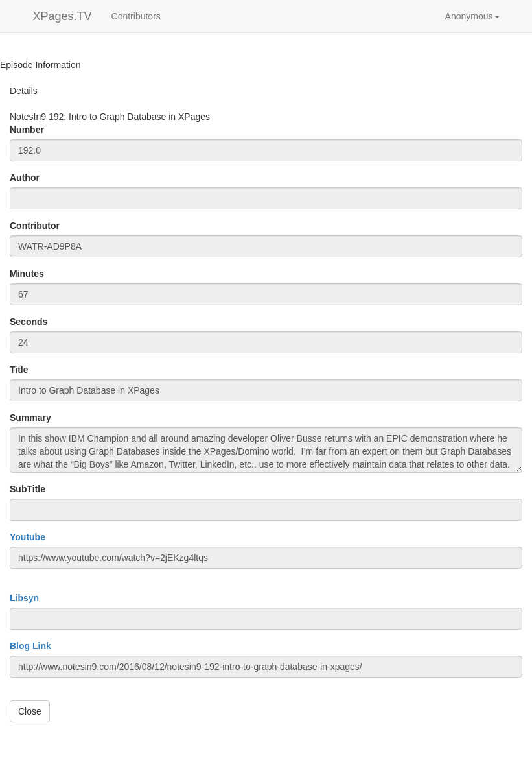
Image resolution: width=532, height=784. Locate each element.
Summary (30, 418)
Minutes (27, 274)
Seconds (29, 322)
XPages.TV (63, 16)
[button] (472, 16)
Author (25, 178)
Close (30, 711)
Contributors (136, 16)
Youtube (28, 537)
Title (19, 370)
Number (27, 130)
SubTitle (28, 489)
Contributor (35, 226)
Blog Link (30, 646)
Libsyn (24, 598)
